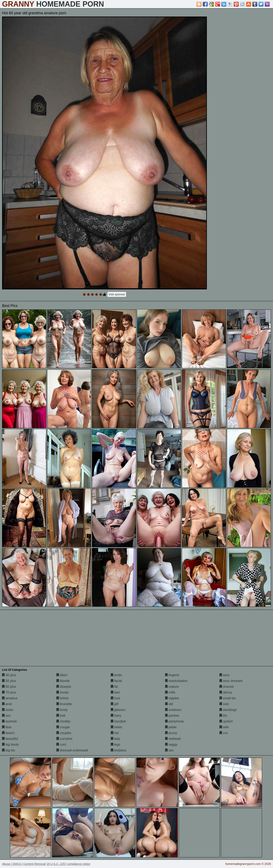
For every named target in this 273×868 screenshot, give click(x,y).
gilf (115, 704)
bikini (62, 675)
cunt (61, 744)
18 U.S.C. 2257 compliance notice (68, 864)
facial (116, 681)
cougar (63, 727)
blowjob (64, 687)
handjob (118, 721)
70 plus (9, 692)
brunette (64, 704)
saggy (171, 744)
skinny (226, 692)
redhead (173, 739)
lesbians (119, 750)
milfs (170, 692)
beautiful (10, 739)
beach (8, 733)
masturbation (176, 681)
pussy (171, 733)
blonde (63, 681)
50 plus (9, 681)
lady (116, 739)
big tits (9, 750)
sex (169, 750)
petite (171, 727)
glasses (118, 710)
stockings (228, 710)
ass (6, 716)
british (63, 698)
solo (224, 704)
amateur (10, 698)
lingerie (172, 675)
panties (172, 716)
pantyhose (174, 721)
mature (172, 687)
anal (7, 704)
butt (61, 716)
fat (114, 687)
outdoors (173, 710)
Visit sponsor (117, 294)
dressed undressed (72, 750)
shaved (227, 687)
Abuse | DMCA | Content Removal (24, 864)
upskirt (226, 721)
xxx (224, 733)
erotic (117, 675)
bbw (7, 727)
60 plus (9, 687)
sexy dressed (231, 681)
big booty (10, 744)
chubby (63, 721)
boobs (63, 692)
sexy (225, 675)
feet (115, 692)
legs (116, 744)
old (169, 704)
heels (116, 727)
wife (224, 727)
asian (8, 710)
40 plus (9, 675)
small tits (228, 698)
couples (64, 733)
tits (223, 716)
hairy (116, 716)
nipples (172, 698)
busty (62, 710)
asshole (10, 721)
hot (115, 733)
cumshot (64, 739)
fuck (116, 698)
